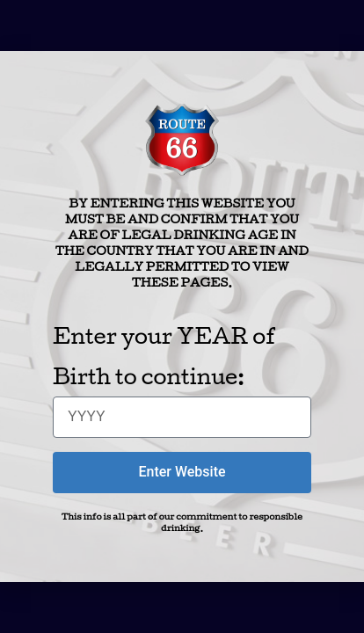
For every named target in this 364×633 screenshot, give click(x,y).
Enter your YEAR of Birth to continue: (164, 356)
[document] (182, 316)
